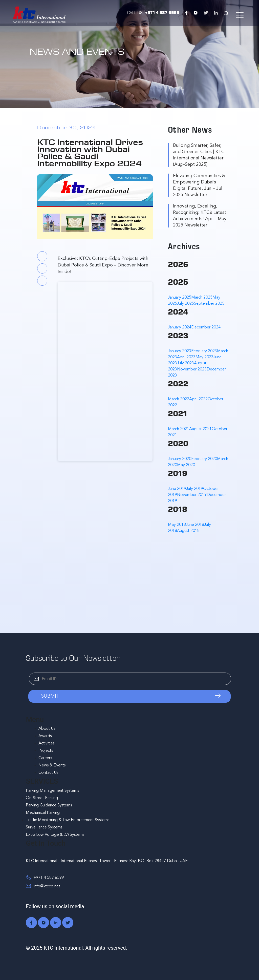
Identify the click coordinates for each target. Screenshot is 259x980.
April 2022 (198, 399)
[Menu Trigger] (239, 15)
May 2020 (186, 465)
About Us (47, 729)
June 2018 (195, 525)
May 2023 (204, 357)
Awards (45, 736)
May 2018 (177, 525)
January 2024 (180, 327)
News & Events (52, 765)
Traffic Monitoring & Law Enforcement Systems (68, 820)
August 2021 (200, 429)
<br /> (105, 371)
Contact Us (48, 773)
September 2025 (209, 304)
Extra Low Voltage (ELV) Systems (55, 835)
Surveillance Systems (44, 827)
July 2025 (186, 304)
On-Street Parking (42, 798)
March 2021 (179, 429)
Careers (45, 758)
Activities (46, 743)
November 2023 (192, 369)
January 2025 (180, 298)
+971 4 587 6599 (45, 877)
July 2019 (195, 489)
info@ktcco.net (43, 886)
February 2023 (204, 351)
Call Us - (153, 12)
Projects (46, 751)
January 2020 (180, 459)
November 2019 (192, 495)
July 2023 (186, 363)
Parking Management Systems (52, 791)
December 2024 (206, 327)
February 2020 (204, 459)
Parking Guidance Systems (49, 805)
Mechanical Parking (43, 813)
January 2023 (180, 351)
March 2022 (179, 399)
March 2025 (202, 298)
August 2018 (188, 531)
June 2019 (177, 489)
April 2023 (186, 357)
